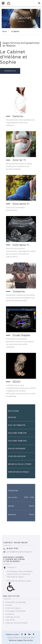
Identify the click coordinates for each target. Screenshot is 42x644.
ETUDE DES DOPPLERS (17, 456)
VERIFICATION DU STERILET (19, 472)
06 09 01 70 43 (12, 549)
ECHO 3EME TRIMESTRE (17, 441)
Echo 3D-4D (10, 620)
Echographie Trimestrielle (16, 611)
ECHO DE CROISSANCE (17, 449)
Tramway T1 (12, 567)
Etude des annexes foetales (17, 623)
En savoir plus (10, 71)
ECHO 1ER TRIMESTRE (17, 425)
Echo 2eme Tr (21, 204)
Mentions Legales (16, 640)
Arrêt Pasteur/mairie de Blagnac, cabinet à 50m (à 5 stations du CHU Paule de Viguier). (20, 574)
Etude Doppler (22, 335)
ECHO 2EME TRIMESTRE (17, 433)
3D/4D (17, 382)
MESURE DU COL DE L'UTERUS (20, 464)
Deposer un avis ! (13, 634)
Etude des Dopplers (13, 608)
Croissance (10, 614)
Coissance (19, 291)
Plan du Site (28, 640)
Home (4, 31)
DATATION (12, 417)
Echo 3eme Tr (21, 245)
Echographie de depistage (16, 602)
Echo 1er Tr (19, 160)
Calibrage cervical (13, 617)
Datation (18, 116)
